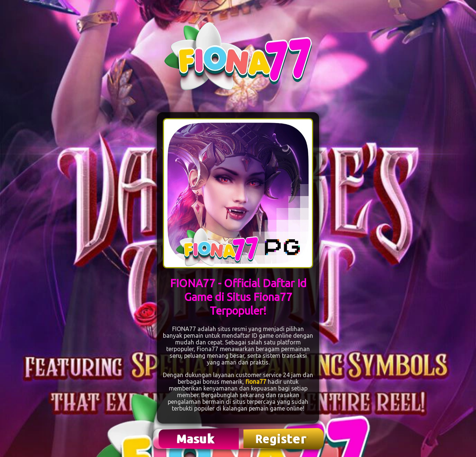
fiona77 (256, 382)
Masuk (196, 439)
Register (282, 439)
